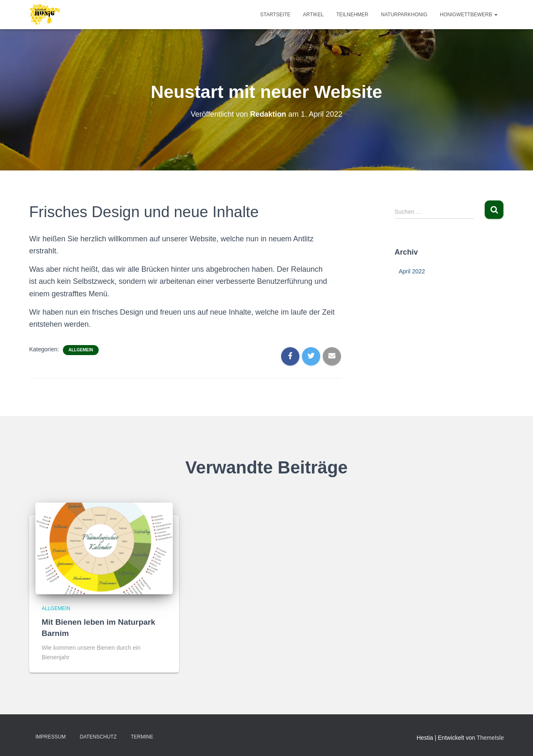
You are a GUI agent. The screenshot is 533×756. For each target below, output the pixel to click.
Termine (142, 737)
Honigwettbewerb (469, 15)
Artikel (314, 15)
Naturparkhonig (404, 15)
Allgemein (81, 350)
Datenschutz (98, 737)
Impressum (51, 737)
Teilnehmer (352, 15)
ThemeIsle (490, 738)
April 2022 (412, 271)
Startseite (275, 15)
